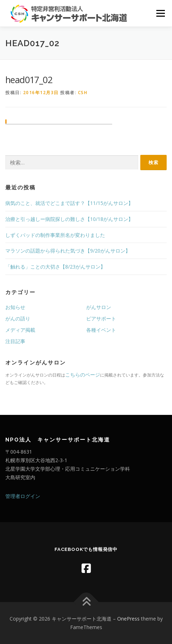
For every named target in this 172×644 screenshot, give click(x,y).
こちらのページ (83, 375)
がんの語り (18, 318)
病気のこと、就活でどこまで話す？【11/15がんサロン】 (69, 203)
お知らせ (15, 307)
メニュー (160, 13)
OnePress (128, 619)
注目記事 (15, 341)
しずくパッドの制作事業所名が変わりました (55, 235)
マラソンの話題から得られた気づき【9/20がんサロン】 (68, 251)
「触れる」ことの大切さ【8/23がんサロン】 (55, 267)
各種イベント (101, 330)
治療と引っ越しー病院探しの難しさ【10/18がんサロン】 (69, 219)
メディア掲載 (20, 330)
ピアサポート (101, 318)
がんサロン (99, 307)
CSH (83, 93)
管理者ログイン (23, 496)
